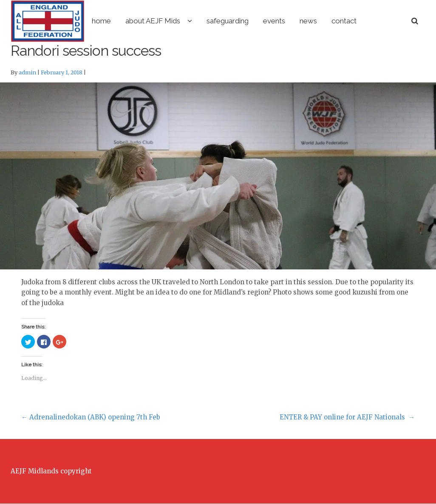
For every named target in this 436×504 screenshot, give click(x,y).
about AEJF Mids (188, 21)
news (344, 21)
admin (27, 73)
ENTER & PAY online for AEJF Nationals (347, 418)
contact (380, 21)
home (137, 21)
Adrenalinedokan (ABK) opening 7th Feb (91, 418)
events (310, 21)
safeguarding (263, 21)
